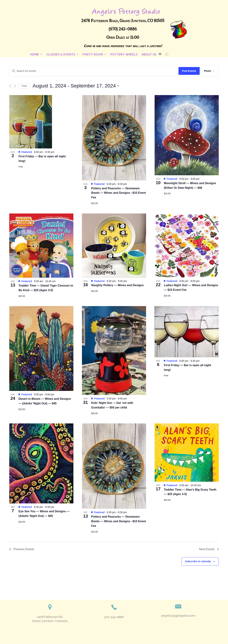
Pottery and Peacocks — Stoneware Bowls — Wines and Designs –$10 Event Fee (119, 193)
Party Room (93, 55)
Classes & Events (61, 55)
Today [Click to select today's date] (24, 86)
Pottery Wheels (124, 55)
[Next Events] (15, 86)
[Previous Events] (10, 86)
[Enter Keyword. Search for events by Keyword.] (94, 71)
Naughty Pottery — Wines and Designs (117, 285)
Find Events (189, 71)
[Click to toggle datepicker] (76, 86)
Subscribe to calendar (198, 561)
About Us (149, 55)
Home (35, 55)
